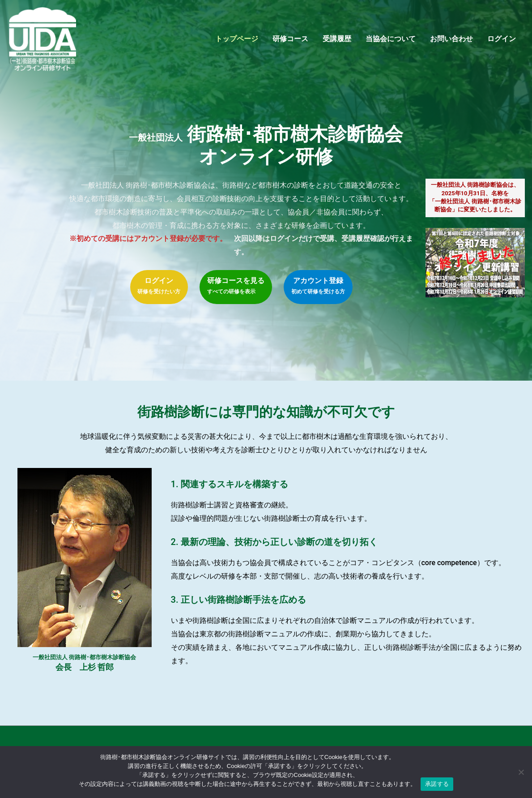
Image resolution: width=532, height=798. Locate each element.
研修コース (290, 41)
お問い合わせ (451, 41)
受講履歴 (337, 41)
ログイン (502, 41)
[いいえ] (521, 772)
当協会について (391, 41)
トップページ (237, 41)
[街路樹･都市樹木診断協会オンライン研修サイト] (45, 41)
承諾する (437, 784)
